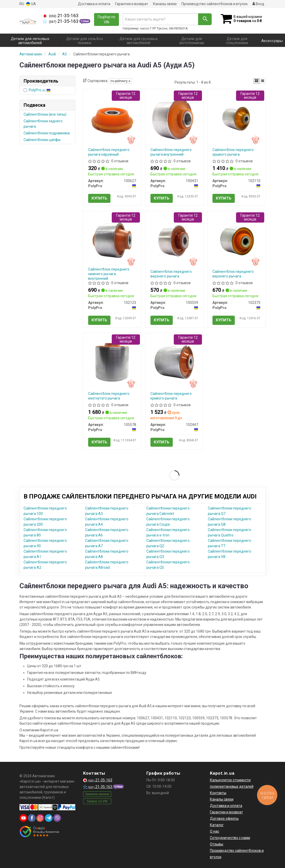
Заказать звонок (97, 794)
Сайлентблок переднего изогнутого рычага (109, 396)
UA (31, 4)
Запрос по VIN (97, 801)
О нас (215, 831)
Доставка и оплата (94, 4)
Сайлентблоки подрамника (47, 133)
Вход (258, 4)
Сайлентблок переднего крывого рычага (233, 152)
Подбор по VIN (106, 19)
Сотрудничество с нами (230, 838)
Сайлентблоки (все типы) (45, 114)
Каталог (217, 825)
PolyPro (40, 90)
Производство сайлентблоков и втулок (215, 4)
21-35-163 (61, 16)
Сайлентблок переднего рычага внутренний (171, 152)
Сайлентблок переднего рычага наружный (109, 152)
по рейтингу (120, 81)
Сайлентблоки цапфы (42, 140)
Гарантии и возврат (226, 812)
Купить (99, 198)
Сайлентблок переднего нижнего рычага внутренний (109, 274)
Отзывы (217, 844)
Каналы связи (165, 4)
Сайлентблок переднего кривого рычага (171, 396)
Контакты (218, 793)
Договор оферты (224, 819)
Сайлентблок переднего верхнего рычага (171, 274)
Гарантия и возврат (132, 4)
